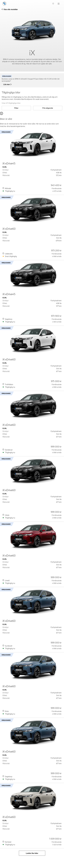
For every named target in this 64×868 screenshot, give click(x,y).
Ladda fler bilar (32, 853)
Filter (16, 108)
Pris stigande (48, 108)
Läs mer (7, 85)
